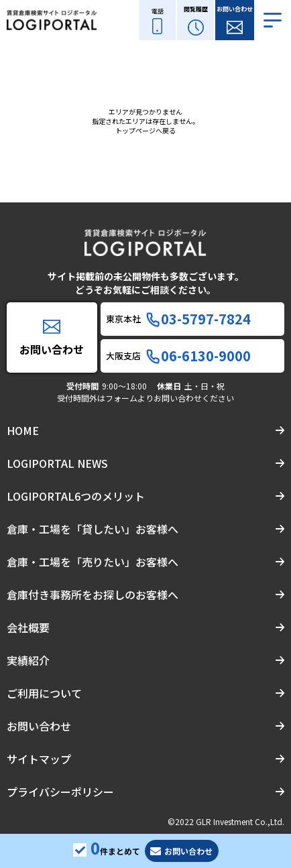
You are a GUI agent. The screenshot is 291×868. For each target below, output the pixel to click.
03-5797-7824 (198, 319)
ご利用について (44, 693)
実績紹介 (28, 660)
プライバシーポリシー (60, 792)
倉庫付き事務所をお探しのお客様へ (93, 595)
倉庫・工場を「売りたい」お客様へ (93, 562)
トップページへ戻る (145, 130)
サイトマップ (39, 759)
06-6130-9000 (198, 356)
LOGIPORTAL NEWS (57, 463)
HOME (23, 430)
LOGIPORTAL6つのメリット (76, 496)
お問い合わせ (39, 726)
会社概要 (28, 627)
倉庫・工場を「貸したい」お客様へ (93, 529)
